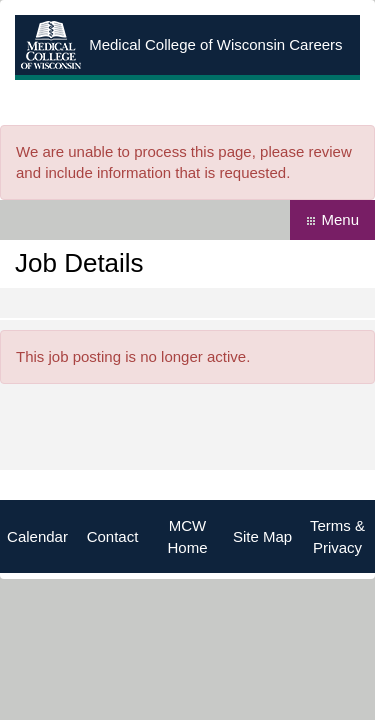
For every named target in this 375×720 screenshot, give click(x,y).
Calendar (37, 536)
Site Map (262, 536)
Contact (113, 536)
